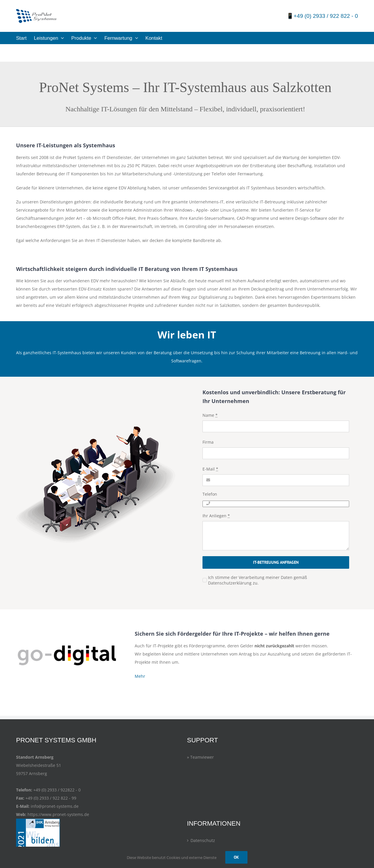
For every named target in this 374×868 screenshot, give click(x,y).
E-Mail (210, 469)
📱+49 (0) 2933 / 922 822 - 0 (322, 16)
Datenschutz (203, 840)
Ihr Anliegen (216, 516)
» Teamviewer (200, 757)
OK (236, 857)
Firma (208, 442)
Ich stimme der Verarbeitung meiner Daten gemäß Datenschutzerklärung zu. (258, 580)
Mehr (140, 676)
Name (210, 415)
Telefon (210, 494)
